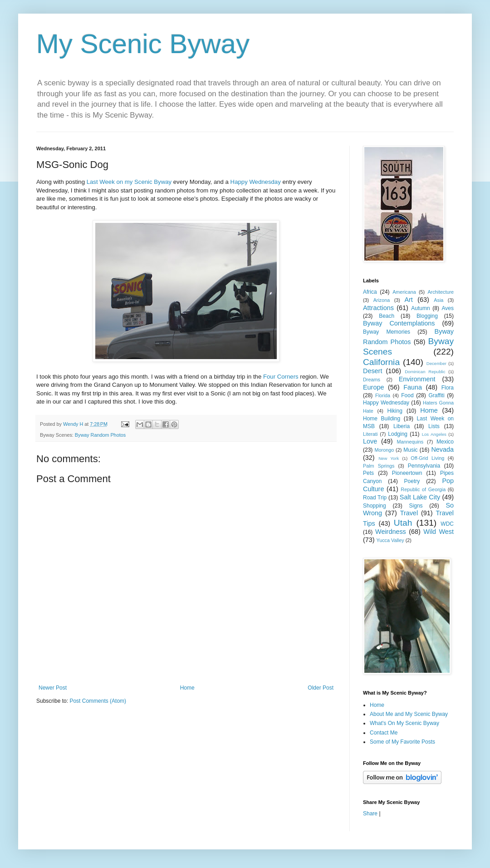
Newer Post (53, 688)
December (436, 363)
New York (389, 458)
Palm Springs (379, 466)
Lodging (398, 434)
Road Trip (375, 498)
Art (408, 300)
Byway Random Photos (100, 435)
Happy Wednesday (256, 182)
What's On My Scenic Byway (404, 723)
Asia (439, 300)
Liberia (402, 426)
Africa (370, 292)
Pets (368, 473)
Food (407, 395)
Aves (448, 308)
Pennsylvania (424, 466)
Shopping (375, 506)
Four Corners (281, 377)
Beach (387, 316)
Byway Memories (387, 332)
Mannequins (410, 442)
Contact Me (384, 733)
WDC (447, 524)
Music (410, 450)
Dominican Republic (425, 372)
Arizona (382, 300)
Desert (372, 371)
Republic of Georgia (423, 489)
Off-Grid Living (427, 458)
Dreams (372, 380)
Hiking (394, 411)
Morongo (385, 450)
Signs (416, 506)
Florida (383, 395)
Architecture (441, 292)
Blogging (427, 316)
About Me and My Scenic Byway (409, 714)
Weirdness (391, 532)
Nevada (442, 449)
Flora (448, 388)
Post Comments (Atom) (98, 701)
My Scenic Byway (143, 44)
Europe (373, 387)
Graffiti (436, 395)
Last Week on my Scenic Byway (129, 182)
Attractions (378, 308)
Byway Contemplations (399, 323)
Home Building (382, 419)
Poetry (412, 481)
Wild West (439, 532)
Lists (434, 426)
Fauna (413, 387)
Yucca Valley (390, 540)
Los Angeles (434, 434)
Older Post (321, 688)
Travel (409, 513)
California (381, 362)
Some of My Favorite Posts (402, 742)
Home (187, 688)
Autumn (420, 308)
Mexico (445, 442)
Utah (403, 523)
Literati (370, 434)
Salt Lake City (420, 497)
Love (370, 441)
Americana (404, 292)
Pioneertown (407, 473)
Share (370, 814)
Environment (417, 379)
